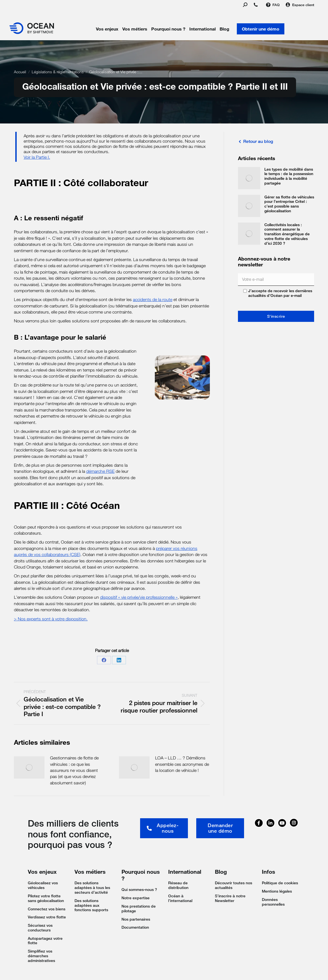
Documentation (135, 927)
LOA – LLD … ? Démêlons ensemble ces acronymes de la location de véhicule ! (182, 764)
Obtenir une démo (261, 29)
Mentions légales (277, 891)
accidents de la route (153, 300)
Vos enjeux (107, 29)
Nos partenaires (136, 919)
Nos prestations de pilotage (139, 909)
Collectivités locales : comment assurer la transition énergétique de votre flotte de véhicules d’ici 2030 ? (287, 234)
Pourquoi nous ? (168, 29)
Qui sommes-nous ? (139, 890)
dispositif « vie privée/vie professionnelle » (139, 597)
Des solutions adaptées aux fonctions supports (91, 905)
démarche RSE (100, 471)
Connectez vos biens (47, 909)
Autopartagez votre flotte (45, 941)
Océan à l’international (180, 898)
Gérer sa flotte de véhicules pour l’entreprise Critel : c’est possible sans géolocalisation (289, 204)
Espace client (300, 5)
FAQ (273, 5)
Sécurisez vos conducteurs (40, 928)
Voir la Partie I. (37, 157)
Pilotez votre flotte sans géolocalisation (46, 898)
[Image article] (29, 767)
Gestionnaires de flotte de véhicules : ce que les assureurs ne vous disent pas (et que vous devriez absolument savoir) (74, 770)
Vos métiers (135, 29)
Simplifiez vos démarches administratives (41, 956)
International (202, 29)
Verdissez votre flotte (47, 917)
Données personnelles (273, 902)
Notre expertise (136, 898)
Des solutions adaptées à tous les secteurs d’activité (92, 888)
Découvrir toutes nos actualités (233, 885)
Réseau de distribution (178, 885)
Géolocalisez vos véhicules (43, 885)
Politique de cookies (280, 883)
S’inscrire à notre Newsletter (230, 898)
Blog (224, 29)
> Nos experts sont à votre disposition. (51, 619)
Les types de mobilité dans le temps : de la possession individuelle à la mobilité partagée (289, 176)
